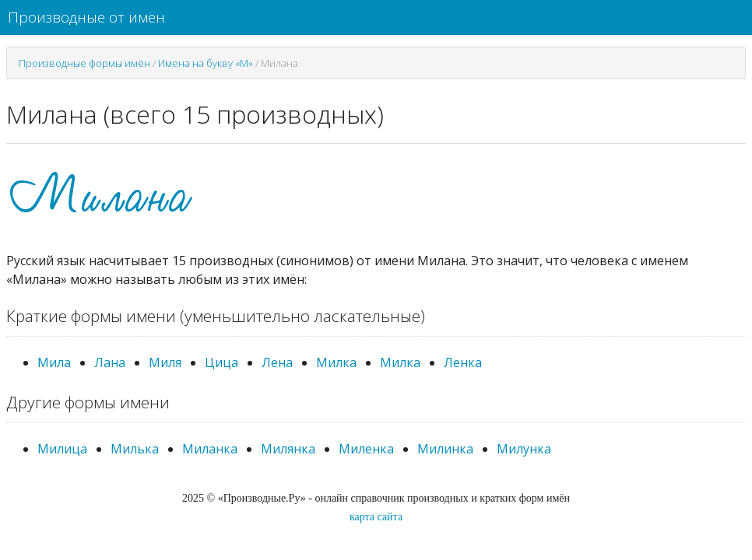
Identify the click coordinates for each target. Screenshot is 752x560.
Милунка (524, 449)
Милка (336, 362)
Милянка (288, 449)
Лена (277, 362)
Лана (110, 362)
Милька (135, 449)
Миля (165, 362)
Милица (62, 449)
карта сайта (376, 517)
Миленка (366, 449)
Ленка (463, 362)
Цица (221, 362)
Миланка (210, 449)
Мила (54, 362)
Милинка (445, 449)
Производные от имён (86, 17)
